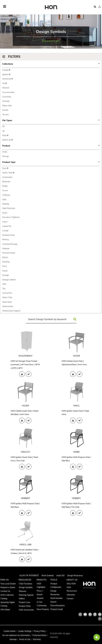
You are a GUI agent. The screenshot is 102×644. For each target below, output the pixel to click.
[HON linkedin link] (95, 614)
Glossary (23, 591)
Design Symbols (26, 587)
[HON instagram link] (80, 614)
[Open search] (95, 7)
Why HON (71, 584)
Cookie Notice (10, 631)
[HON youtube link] (85, 614)
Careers (70, 598)
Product (51, 146)
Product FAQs (25, 606)
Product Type (51, 162)
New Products (43, 609)
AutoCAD (60, 576)
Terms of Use (25, 639)
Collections (51, 64)
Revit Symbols (48, 576)
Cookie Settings (25, 631)
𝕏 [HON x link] (100, 619)
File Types (51, 121)
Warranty (71, 595)
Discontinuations (58, 606)
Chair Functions (25, 584)
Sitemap (13, 639)
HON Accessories (26, 610)
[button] (100, 7)
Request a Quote (8, 587)
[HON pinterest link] (100, 614)
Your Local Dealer (8, 584)
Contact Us (5, 591)
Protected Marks (39, 635)
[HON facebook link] (90, 614)
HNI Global (5, 610)
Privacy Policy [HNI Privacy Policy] (40, 631)
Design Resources (75, 576)
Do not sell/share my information (16, 635)
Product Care (25, 602)
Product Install (57, 609)
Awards (40, 598)
